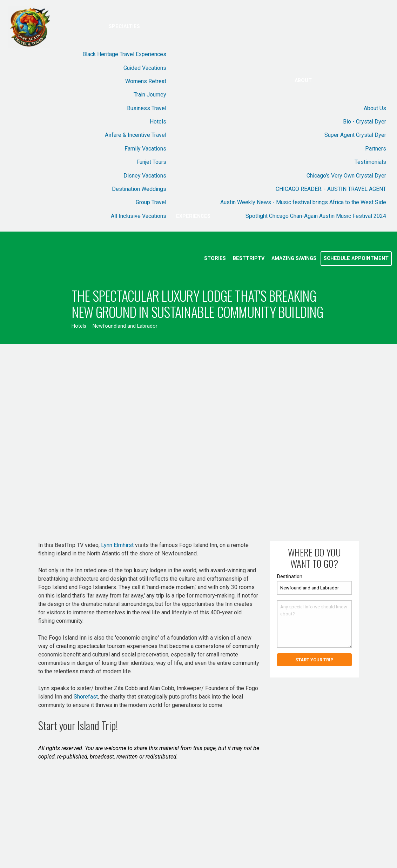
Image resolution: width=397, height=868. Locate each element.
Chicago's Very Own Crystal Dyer (346, 176)
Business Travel (147, 108)
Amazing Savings (294, 258)
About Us (375, 108)
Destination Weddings (139, 189)
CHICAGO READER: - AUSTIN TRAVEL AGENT (331, 189)
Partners (376, 149)
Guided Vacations (145, 68)
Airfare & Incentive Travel (136, 135)
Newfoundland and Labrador (125, 326)
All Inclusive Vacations (139, 216)
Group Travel (151, 202)
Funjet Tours (151, 162)
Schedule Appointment (356, 258)
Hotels (158, 122)
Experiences (193, 216)
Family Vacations (145, 149)
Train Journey (150, 95)
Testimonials (370, 162)
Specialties (124, 26)
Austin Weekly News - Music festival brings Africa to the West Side (303, 202)
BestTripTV (249, 258)
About (303, 81)
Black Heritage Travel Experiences (124, 54)
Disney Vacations (145, 176)
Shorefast (86, 697)
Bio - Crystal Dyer (365, 122)
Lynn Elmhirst (117, 545)
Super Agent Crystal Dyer (355, 135)
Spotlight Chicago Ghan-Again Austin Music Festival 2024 (316, 216)
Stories (215, 258)
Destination (290, 576)
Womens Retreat (146, 81)
